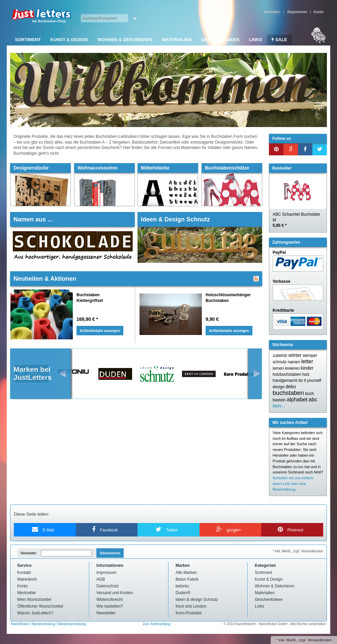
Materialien (177, 40)
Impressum (106, 573)
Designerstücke (31, 168)
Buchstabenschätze (227, 168)
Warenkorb (27, 579)
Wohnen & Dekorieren (125, 40)
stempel (310, 356)
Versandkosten (320, 640)
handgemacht (285, 380)
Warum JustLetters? (35, 613)
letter (307, 361)
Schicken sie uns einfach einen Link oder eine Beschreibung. (293, 484)
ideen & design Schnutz (197, 600)
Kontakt (24, 573)
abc (313, 400)
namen (294, 362)
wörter (295, 355)
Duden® (183, 593)
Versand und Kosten (115, 593)
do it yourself (310, 380)
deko (291, 387)
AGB (101, 579)
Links (256, 40)
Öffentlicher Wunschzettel (40, 606)
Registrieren (297, 12)
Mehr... (279, 406)
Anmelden (272, 12)
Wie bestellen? (110, 606)
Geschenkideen (220, 40)
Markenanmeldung (72, 624)
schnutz (280, 362)
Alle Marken (186, 573)
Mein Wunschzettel (34, 600)
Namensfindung (43, 624)
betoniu (182, 586)
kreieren (292, 368)
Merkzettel (26, 593)
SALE (279, 40)
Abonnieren (110, 553)
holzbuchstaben (287, 374)
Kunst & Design (69, 40)
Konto (22, 586)
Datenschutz (108, 586)
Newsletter (28, 553)
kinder (307, 368)
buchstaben (288, 393)
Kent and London (191, 606)
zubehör (280, 356)
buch (309, 394)
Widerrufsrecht (110, 600)
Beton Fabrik (187, 579)
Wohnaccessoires (98, 168)
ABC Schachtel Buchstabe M (296, 220)
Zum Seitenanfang (156, 624)
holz (306, 374)
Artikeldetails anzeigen (100, 331)
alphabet (297, 400)
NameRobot (21, 624)
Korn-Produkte (189, 613)
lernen (278, 368)
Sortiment (28, 40)
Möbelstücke (155, 168)
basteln (279, 400)
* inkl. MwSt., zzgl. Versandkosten (298, 551)
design (279, 387)
